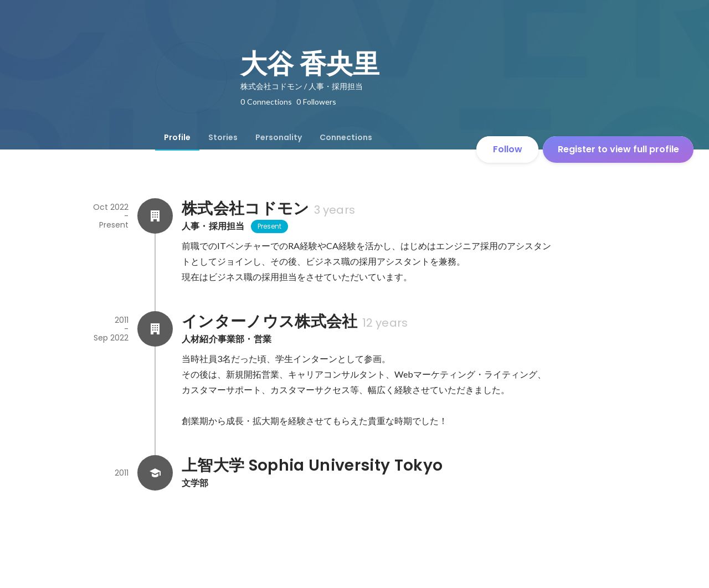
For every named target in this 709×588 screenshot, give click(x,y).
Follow (508, 149)
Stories (223, 137)
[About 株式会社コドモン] (155, 216)
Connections (346, 137)
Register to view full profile (618, 149)
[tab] (177, 137)
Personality (279, 137)
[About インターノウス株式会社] (155, 329)
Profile (177, 137)
